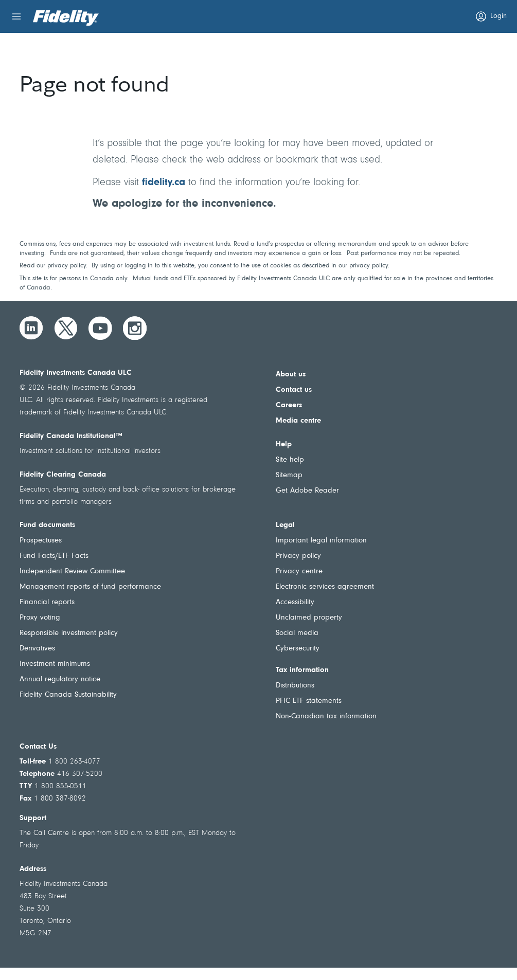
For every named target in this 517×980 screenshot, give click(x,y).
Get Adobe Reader (307, 491)
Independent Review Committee (72, 571)
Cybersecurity (298, 649)
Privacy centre (299, 571)
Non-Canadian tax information (326, 716)
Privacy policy (298, 556)
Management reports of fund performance (90, 587)
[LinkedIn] (31, 328)
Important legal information (321, 541)
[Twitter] (66, 328)
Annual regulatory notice (60, 679)
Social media (297, 633)
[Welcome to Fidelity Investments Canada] (66, 18)
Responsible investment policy (69, 633)
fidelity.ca (164, 183)
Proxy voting (40, 618)
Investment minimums (55, 664)
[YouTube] (100, 328)
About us (291, 375)
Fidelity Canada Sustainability (68, 695)
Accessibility (295, 602)
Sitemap (289, 475)
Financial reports (47, 602)
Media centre (298, 421)
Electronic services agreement (325, 587)
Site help (290, 460)
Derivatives (37, 649)
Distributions (295, 686)
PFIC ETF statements (309, 701)
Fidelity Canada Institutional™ (71, 436)
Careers (289, 405)
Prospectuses (41, 541)
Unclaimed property (309, 618)
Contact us (294, 390)
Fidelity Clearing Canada (63, 475)
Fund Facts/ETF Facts (54, 556)
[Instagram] (135, 328)
